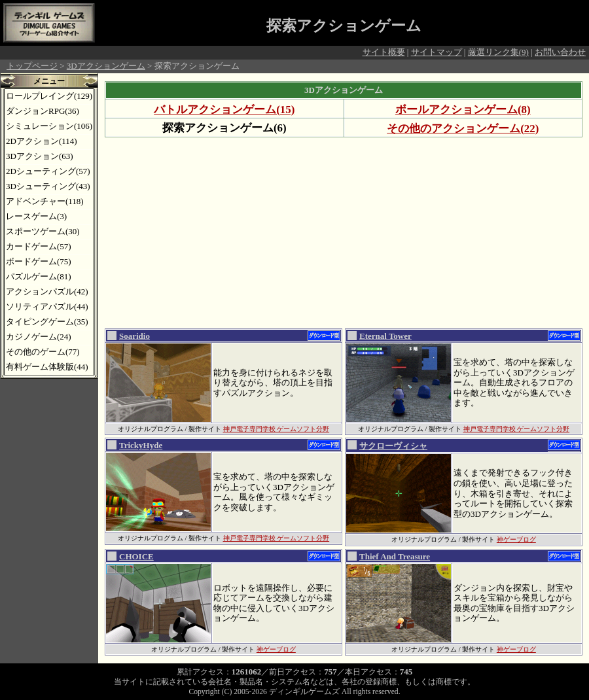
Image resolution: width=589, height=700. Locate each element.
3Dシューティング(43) (48, 186)
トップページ (32, 66)
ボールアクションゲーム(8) (463, 110)
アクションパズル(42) (47, 291)
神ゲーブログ (516, 539)
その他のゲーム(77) (43, 352)
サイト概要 (384, 52)
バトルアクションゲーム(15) (224, 110)
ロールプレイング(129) (49, 96)
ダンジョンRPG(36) (43, 111)
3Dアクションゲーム (106, 66)
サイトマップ (437, 52)
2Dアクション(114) (42, 141)
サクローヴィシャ (393, 446)
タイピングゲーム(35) (47, 322)
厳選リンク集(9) (498, 52)
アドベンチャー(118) (45, 201)
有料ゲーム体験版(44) (47, 367)
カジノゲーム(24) (39, 337)
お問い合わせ (560, 52)
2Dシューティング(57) (48, 171)
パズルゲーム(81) (39, 276)
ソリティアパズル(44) (47, 306)
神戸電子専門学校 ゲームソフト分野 (277, 429)
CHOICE (136, 556)
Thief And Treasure (395, 556)
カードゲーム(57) (39, 246)
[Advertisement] (304, 232)
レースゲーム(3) (36, 216)
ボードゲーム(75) (39, 261)
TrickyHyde (141, 445)
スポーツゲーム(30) (43, 231)
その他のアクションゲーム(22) (463, 129)
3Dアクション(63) (40, 156)
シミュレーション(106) (49, 126)
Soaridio (134, 336)
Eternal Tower (385, 336)
